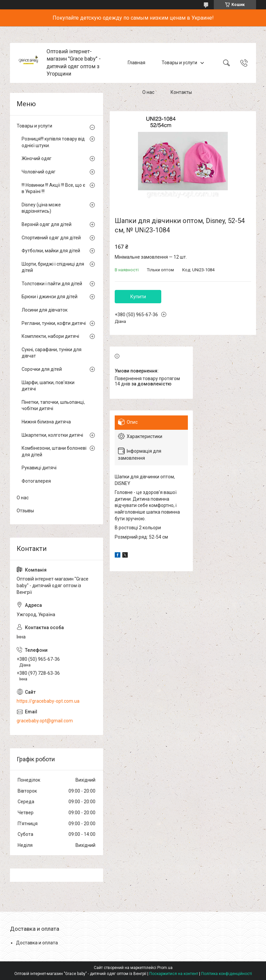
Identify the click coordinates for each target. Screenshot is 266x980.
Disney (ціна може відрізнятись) (41, 208)
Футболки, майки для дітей (51, 251)
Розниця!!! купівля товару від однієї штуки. (53, 142)
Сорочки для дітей (42, 369)
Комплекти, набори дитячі (50, 336)
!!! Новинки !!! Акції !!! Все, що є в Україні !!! (53, 188)
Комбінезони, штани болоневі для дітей (54, 451)
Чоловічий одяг (39, 172)
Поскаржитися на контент (174, 974)
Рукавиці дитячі (39, 468)
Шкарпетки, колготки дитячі (52, 435)
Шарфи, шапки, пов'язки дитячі (48, 386)
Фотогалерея (36, 481)
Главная (136, 63)
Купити (138, 297)
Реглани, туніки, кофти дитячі (54, 323)
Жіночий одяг (37, 158)
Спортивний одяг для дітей (51, 238)
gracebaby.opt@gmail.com (45, 721)
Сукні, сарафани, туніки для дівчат (52, 353)
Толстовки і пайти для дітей (52, 284)
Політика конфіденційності (227, 974)
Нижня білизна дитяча (46, 422)
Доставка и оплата (37, 943)
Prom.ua (165, 968)
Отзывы (25, 511)
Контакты (181, 93)
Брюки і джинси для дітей (50, 297)
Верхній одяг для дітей (47, 224)
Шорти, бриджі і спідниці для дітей (53, 267)
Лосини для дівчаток (45, 310)
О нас (148, 93)
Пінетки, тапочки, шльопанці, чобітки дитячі (53, 405)
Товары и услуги (179, 63)
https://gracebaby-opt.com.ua (48, 701)
